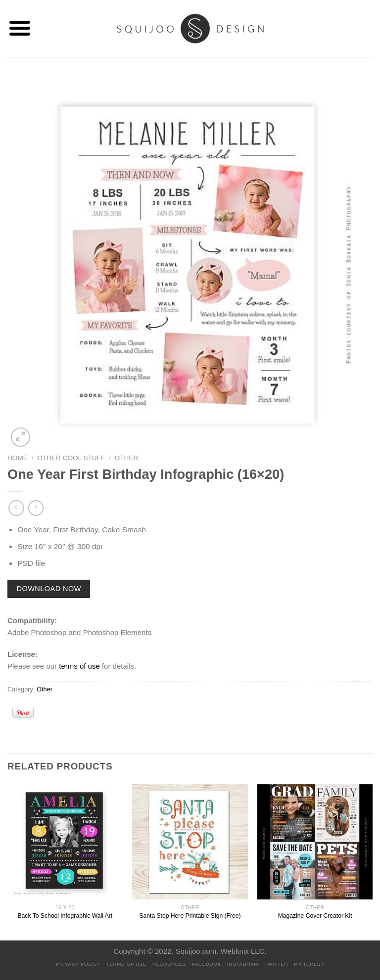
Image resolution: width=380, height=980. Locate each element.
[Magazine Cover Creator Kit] (315, 842)
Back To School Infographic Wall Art (65, 916)
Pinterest (309, 964)
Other (127, 458)
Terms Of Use (126, 964)
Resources (169, 964)
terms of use (79, 666)
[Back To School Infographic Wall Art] (65, 842)
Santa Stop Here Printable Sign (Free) (190, 916)
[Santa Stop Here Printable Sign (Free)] (190, 842)
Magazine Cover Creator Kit (315, 916)
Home (18, 458)
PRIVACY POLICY (78, 964)
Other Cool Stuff (71, 458)
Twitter (276, 964)
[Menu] (19, 29)
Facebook (207, 964)
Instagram (243, 964)
